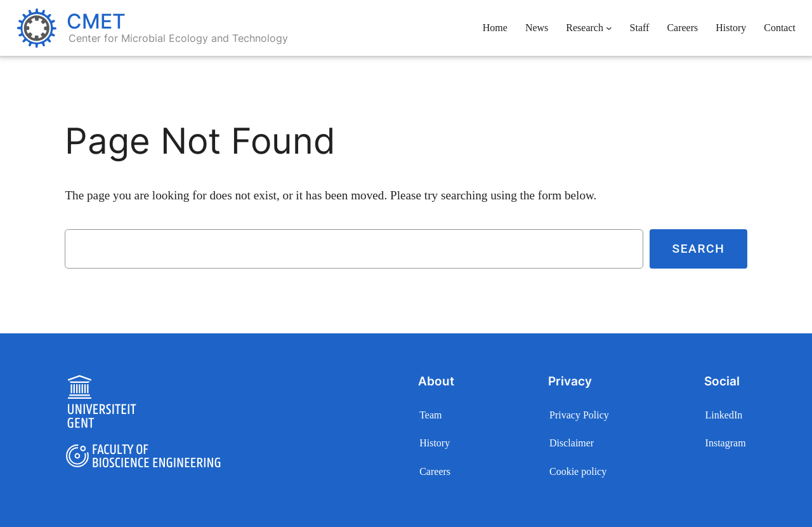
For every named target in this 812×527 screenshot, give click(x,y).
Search (698, 249)
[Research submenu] (609, 28)
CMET (96, 21)
